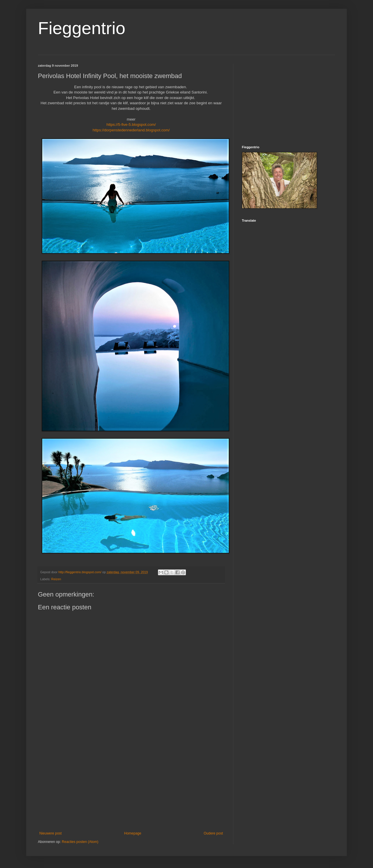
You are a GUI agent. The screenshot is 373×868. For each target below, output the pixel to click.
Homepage (133, 833)
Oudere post (213, 833)
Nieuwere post (51, 833)
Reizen (56, 579)
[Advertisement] (131, 783)
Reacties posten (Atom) (80, 842)
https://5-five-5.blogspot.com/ (131, 125)
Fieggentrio (82, 28)
